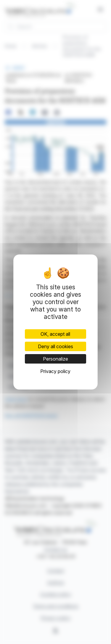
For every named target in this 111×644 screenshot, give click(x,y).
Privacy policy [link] (55, 371)
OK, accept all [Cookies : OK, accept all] (55, 334)
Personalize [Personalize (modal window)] (55, 359)
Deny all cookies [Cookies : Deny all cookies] (55, 346)
